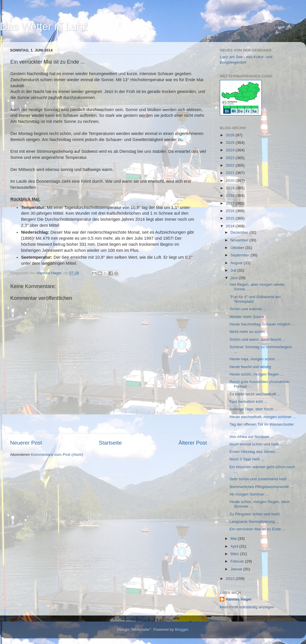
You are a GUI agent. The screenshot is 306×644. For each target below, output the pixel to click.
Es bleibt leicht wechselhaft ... (255, 394)
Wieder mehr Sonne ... (249, 317)
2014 (231, 226)
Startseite (110, 443)
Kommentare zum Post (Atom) (57, 455)
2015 (231, 218)
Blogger (182, 629)
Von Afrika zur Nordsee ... (252, 437)
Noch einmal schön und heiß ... (256, 444)
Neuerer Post (26, 443)
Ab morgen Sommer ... (249, 494)
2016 (231, 211)
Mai (234, 539)
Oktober (238, 248)
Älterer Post (193, 443)
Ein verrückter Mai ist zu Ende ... (257, 529)
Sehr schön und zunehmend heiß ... (260, 479)
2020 (231, 181)
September (240, 255)
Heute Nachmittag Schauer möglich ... (262, 324)
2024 (231, 150)
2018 (231, 196)
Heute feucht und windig (250, 367)
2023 (231, 158)
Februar (238, 561)
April (235, 546)
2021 (231, 173)
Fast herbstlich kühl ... (248, 402)
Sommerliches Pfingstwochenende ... (261, 487)
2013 (231, 579)
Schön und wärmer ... (248, 309)
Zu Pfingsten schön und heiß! (255, 514)
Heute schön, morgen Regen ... (257, 374)
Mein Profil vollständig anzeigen (247, 607)
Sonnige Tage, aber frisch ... (254, 409)
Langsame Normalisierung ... (254, 522)
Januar (237, 569)
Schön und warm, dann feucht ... (257, 339)
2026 (231, 135)
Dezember (240, 232)
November (240, 240)
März (235, 554)
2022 (231, 165)
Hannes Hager (239, 599)
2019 (231, 188)
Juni (235, 278)
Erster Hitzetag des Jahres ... (255, 452)
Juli (234, 270)
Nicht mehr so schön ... (249, 332)
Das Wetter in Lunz (44, 27)
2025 (231, 143)
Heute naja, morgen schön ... (254, 359)
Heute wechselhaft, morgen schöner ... (263, 417)
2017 (231, 203)
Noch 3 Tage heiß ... (247, 459)
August (237, 263)
